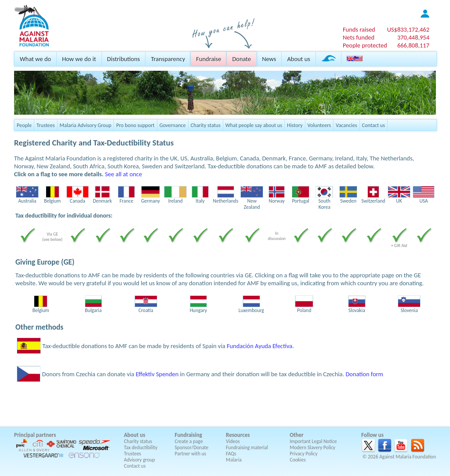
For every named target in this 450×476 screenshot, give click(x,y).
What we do (35, 59)
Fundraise (209, 59)
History (295, 125)
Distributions (124, 59)
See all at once (123, 174)
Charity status (206, 125)
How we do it (79, 59)
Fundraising (189, 435)
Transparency (168, 59)
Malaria (234, 460)
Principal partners (35, 435)
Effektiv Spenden (157, 374)
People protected (365, 45)
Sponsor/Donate (192, 447)
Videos (233, 441)
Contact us (374, 125)
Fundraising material (247, 447)
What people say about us (254, 125)
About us (298, 59)
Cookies (298, 460)
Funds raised (359, 29)
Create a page (189, 441)
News (269, 59)
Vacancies (346, 125)
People (24, 125)
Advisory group (140, 460)
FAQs (231, 454)
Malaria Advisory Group (86, 125)
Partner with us (191, 454)
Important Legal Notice (313, 441)
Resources (238, 435)
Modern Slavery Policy (312, 447)
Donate (241, 59)
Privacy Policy (303, 454)
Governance (173, 125)
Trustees (46, 125)
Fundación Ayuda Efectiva (259, 346)
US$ (408, 29)
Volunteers (319, 125)
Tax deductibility (141, 447)
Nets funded (359, 37)
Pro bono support (135, 125)
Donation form (364, 374)
